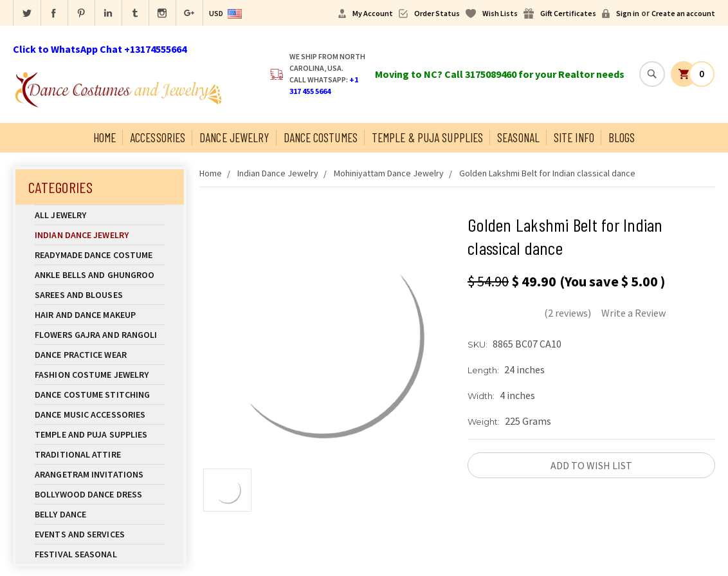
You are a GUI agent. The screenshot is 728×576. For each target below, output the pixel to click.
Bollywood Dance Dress (88, 494)
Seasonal (518, 137)
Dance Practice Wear (100, 355)
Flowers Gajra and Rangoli (96, 335)
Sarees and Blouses (100, 295)
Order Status (437, 13)
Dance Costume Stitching (92, 395)
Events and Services (80, 534)
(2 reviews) (568, 313)
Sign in (628, 13)
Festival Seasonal (76, 554)
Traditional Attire (78, 454)
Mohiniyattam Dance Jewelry (389, 173)
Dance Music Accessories (90, 414)
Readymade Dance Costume (100, 255)
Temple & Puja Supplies (427, 137)
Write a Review (633, 313)
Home (105, 137)
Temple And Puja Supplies (100, 434)
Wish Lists (500, 13)
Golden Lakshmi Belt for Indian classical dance (547, 173)
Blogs (622, 137)
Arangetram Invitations (89, 474)
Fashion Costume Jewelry (100, 375)
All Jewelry (100, 215)
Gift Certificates (568, 13)
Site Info (574, 137)
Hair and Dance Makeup (100, 315)
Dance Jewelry (234, 137)
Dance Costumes (321, 137)
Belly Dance (100, 514)
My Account (373, 13)
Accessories (158, 137)
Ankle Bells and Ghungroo (95, 275)
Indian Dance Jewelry (100, 235)
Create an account (683, 13)
